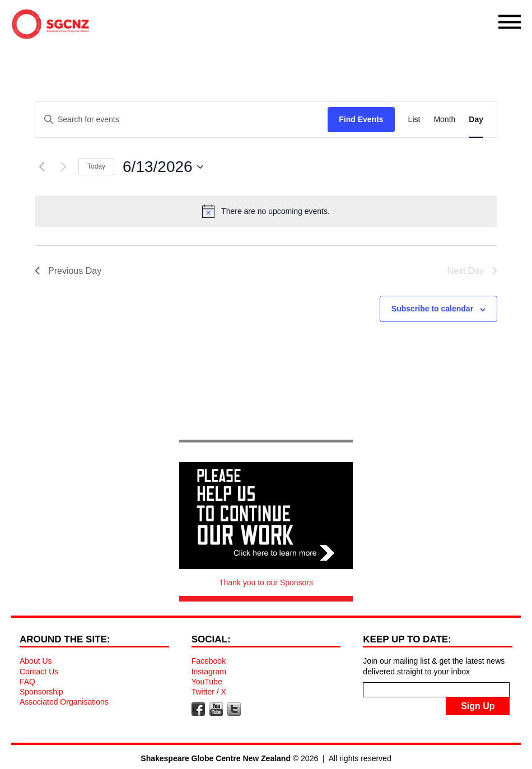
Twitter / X (209, 692)
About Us (36, 661)
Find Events (361, 119)
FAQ (27, 682)
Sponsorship (41, 692)
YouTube (207, 682)
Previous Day (68, 271)
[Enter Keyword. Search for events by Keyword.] (181, 120)
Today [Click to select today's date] (96, 166)
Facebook (209, 661)
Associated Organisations (64, 702)
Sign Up (478, 706)
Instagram (209, 672)
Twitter (234, 709)
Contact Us (39, 672)
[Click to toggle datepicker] (163, 167)
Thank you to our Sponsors (266, 582)
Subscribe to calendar (432, 309)
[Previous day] (41, 167)
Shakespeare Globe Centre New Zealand (53, 27)
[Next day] (63, 167)
